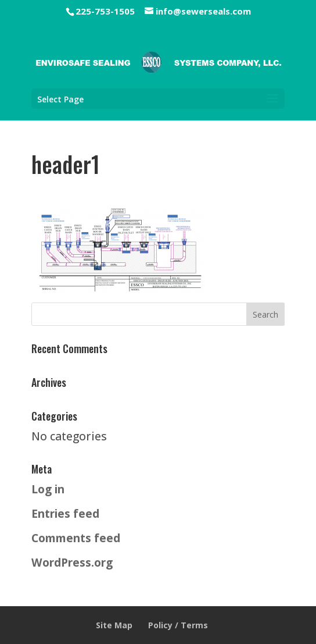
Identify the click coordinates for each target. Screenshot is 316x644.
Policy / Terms (178, 625)
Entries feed (65, 513)
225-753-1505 (105, 11)
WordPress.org (72, 562)
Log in (48, 489)
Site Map (114, 625)
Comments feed (76, 538)
